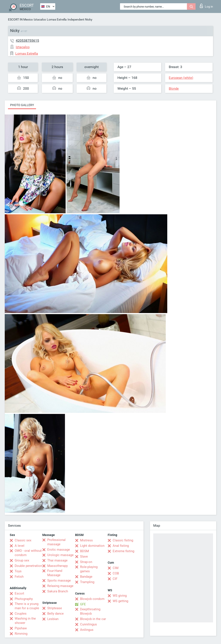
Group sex (22, 560)
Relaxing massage (60, 586)
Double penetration (28, 566)
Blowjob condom (92, 599)
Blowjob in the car (93, 619)
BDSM (84, 551)
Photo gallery (22, 105)
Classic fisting (123, 540)
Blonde (174, 89)
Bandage (86, 577)
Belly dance (55, 614)
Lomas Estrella (57, 19)
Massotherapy (58, 566)
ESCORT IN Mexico (20, 19)
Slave (84, 557)
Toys (18, 571)
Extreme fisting (123, 551)
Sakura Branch (58, 591)
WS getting (120, 601)
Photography (24, 599)
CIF (115, 579)
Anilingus (87, 630)
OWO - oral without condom (28, 553)
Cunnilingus (88, 624)
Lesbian (53, 619)
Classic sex (23, 540)
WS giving (120, 596)
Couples (21, 614)
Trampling (87, 582)
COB (116, 573)
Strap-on (86, 562)
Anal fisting (121, 546)
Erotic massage (59, 550)
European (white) (181, 78)
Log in (206, 6)
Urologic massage (60, 555)
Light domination (92, 546)
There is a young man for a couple (27, 606)
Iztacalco (40, 19)
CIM (116, 568)
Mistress (86, 540)
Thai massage (57, 560)
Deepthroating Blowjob (90, 611)
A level (20, 546)
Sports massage (59, 580)
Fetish (19, 577)
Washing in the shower (25, 621)
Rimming (21, 634)
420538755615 (27, 41)
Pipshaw (21, 628)
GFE (83, 604)
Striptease (55, 608)
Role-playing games (89, 569)
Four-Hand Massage (55, 573)
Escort (19, 593)
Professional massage (56, 542)
